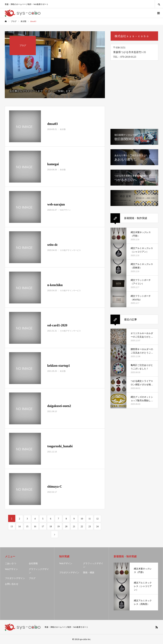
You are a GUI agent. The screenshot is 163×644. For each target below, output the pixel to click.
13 (12, 527)
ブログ (32, 578)
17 (43, 527)
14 (19, 527)
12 (97, 519)
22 (82, 527)
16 (35, 527)
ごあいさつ (11, 563)
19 (58, 527)
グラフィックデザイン (39, 571)
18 (51, 527)
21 (74, 527)
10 (82, 519)
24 (97, 527)
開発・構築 (89, 573)
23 (90, 527)
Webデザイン (11, 569)
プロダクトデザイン (15, 578)
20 (66, 527)
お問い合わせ (12, 584)
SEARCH (159, 4)
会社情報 (33, 563)
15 (27, 527)
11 (90, 519)
